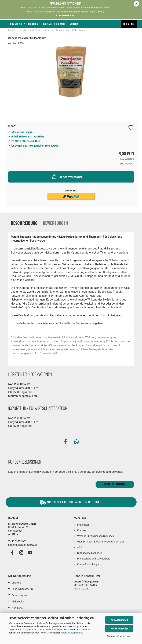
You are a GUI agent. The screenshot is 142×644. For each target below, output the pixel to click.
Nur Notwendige (119, 629)
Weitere (74, 24)
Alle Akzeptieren (119, 620)
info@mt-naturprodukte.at (23, 545)
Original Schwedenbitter (23, 24)
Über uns (129, 24)
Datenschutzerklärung (71, 633)
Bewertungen (55, 223)
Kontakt (82, 530)
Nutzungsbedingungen (90, 553)
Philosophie (18, 602)
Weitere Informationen (119, 636)
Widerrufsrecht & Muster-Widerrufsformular (101, 542)
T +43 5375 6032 (17, 541)
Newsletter (18, 608)
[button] (65, 442)
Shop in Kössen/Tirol (23, 589)
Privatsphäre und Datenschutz (94, 559)
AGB (80, 547)
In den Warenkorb (67, 177)
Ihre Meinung (115, 484)
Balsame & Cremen (54, 24)
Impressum (83, 525)
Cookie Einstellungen (88, 564)
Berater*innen (19, 595)
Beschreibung (24, 223)
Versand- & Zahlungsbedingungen (96, 536)
